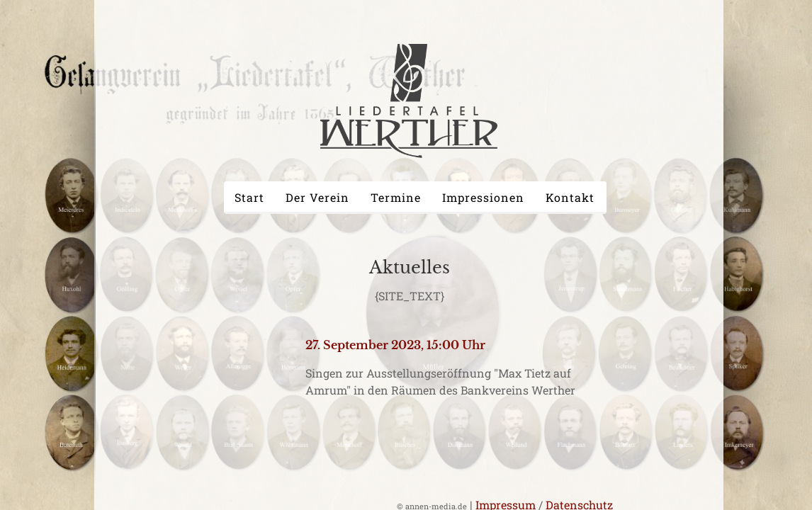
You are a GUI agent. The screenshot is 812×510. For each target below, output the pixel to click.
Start (249, 197)
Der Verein (317, 197)
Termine (396, 197)
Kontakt (570, 197)
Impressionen (483, 197)
